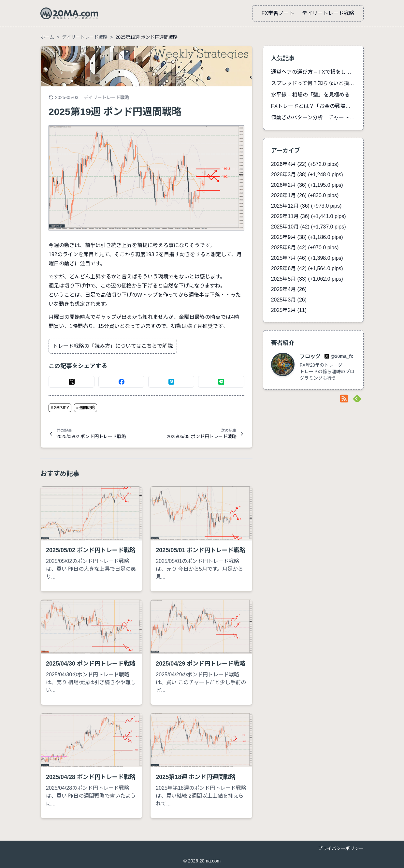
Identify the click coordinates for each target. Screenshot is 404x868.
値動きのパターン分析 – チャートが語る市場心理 (313, 118)
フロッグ (311, 356)
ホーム (47, 37)
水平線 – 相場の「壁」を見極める (310, 95)
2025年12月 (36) (306, 206)
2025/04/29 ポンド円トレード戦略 (201, 664)
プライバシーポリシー (341, 848)
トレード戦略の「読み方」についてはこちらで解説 (113, 346)
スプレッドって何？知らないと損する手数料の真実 (313, 83)
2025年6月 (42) (307, 268)
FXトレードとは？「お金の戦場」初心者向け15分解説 (313, 106)
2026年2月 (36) (307, 185)
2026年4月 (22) (305, 164)
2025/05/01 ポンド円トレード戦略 (201, 550)
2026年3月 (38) (307, 175)
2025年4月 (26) (289, 289)
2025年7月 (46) (307, 258)
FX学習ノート (278, 13)
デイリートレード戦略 (328, 13)
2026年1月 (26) (305, 195)
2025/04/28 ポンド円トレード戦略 (91, 777)
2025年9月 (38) (307, 237)
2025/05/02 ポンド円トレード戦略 (91, 550)
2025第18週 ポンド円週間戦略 (196, 777)
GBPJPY (60, 408)
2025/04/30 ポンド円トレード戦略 (91, 664)
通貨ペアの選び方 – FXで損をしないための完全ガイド (313, 72)
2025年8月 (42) (305, 248)
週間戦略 (86, 408)
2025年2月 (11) (289, 310)
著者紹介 (283, 343)
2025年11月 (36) (309, 216)
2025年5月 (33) (307, 279)
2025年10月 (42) (309, 227)
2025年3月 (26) (289, 300)
